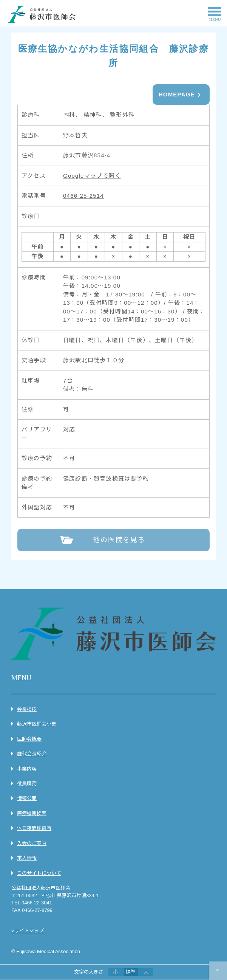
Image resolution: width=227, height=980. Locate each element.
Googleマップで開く (92, 176)
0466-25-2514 (83, 196)
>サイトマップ (28, 931)
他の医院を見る (119, 540)
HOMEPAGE (177, 94)
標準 (131, 972)
